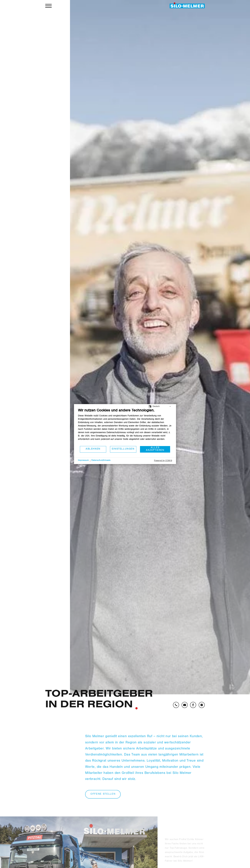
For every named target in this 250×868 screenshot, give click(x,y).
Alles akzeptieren (155, 449)
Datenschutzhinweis (101, 461)
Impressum (83, 461)
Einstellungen (123, 449)
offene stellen (103, 803)
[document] (125, 427)
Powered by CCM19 (163, 461)
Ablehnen (93, 449)
